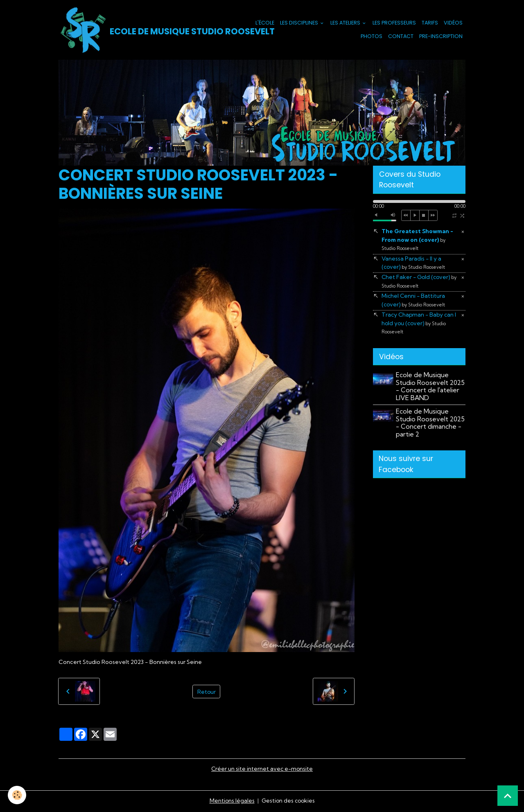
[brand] (142, 30)
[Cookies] (17, 795)
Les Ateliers (346, 23)
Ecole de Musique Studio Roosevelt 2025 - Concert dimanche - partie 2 (431, 425)
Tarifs (430, 23)
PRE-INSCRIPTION (441, 37)
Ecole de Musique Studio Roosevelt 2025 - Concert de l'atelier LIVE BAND (431, 389)
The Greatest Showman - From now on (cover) (418, 240)
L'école (265, 23)
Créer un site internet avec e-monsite (262, 769)
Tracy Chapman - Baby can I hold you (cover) (420, 325)
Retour (206, 692)
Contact (401, 37)
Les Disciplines (300, 23)
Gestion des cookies (288, 801)
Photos (372, 37)
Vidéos (453, 23)
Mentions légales (231, 801)
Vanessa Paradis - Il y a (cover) (414, 264)
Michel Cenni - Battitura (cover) (414, 302)
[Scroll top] (508, 796)
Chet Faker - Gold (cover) (420, 283)
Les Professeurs (394, 23)
